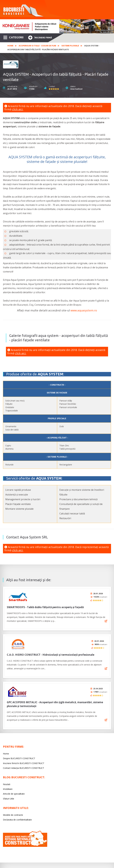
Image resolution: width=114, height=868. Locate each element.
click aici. (18, 109)
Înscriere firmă (40, 37)
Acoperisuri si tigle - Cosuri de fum (37, 46)
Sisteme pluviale (70, 46)
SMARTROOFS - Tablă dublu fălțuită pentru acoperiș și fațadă (45, 606)
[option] (57, 26)
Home (10, 46)
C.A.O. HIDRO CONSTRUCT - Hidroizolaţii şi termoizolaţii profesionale (51, 653)
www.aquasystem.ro (84, 310)
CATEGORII (13, 37)
